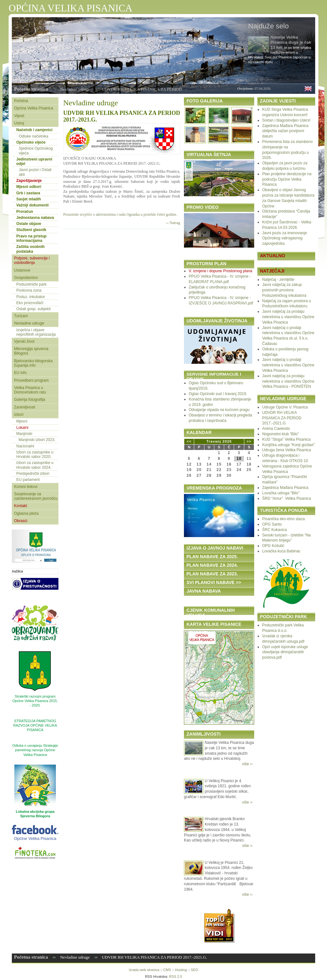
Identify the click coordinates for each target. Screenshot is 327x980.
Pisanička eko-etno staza (283, 519)
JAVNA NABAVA (204, 591)
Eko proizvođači (30, 303)
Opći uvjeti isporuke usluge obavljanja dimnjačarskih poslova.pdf (285, 652)
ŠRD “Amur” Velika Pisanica (287, 498)
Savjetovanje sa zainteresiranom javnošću (36, 496)
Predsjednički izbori (33, 474)
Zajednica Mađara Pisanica (285, 488)
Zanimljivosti (25, 407)
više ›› (247, 764)
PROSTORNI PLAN (206, 264)
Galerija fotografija (30, 400)
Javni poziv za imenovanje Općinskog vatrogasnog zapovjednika (285, 238)
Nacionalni (25, 446)
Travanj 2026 (219, 441)
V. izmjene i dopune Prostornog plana (221, 271)
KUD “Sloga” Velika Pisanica (286, 439)
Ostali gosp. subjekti (33, 309)
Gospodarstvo (26, 278)
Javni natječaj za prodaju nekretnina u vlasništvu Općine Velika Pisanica (288, 317)
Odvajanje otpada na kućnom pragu (219, 410)
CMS (167, 970)
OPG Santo (272, 524)
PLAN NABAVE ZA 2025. (212, 557)
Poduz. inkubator (31, 297)
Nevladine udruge (75, 89)
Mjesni (22, 421)
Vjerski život (24, 341)
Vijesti (19, 116)
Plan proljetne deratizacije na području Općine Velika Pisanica (287, 179)
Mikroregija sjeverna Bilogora (31, 351)
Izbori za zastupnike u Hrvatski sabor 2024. (35, 465)
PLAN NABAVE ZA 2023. (212, 574)
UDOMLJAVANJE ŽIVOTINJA (217, 321)
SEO (194, 970)
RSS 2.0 (175, 976)
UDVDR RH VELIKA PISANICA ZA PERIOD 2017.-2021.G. (282, 418)
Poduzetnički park (31, 284)
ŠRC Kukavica (274, 530)
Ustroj (19, 123)
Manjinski (24, 434)
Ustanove (22, 270)
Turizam (21, 316)
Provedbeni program (31, 380)
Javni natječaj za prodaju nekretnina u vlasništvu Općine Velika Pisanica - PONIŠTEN (288, 381)
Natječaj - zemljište (278, 280)
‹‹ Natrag (173, 223)
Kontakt (21, 506)
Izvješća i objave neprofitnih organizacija (36, 332)
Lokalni (22, 428)
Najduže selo (268, 26)
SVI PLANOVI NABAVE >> (214, 582)
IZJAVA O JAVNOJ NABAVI (215, 548)
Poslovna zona (29, 290)
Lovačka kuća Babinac (281, 551)
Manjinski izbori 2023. (37, 440)
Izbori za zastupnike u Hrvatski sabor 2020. (35, 454)
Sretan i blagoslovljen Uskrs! (286, 120)
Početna (21, 101)
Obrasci (21, 521)
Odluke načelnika (34, 136)
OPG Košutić (273, 546)
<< (189, 441)
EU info (20, 373)
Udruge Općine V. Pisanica (285, 407)
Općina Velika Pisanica (34, 108)
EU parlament (28, 480)
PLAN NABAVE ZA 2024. (212, 565)
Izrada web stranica (144, 970)
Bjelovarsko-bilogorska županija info (33, 363)
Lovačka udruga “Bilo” (281, 493)
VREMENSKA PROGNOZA (214, 488)
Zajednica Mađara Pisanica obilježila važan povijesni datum (285, 131)
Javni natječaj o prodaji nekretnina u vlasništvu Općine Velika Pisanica (288, 365)
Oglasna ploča (26, 513)
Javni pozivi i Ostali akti (35, 172)
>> (249, 441)
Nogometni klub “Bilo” (281, 434)
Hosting (181, 970)
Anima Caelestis (276, 429)
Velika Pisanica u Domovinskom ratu (30, 390)
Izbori (19, 415)
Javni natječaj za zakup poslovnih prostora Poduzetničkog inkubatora (284, 290)
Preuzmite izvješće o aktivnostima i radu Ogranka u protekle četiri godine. (120, 214)
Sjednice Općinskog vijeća (36, 151)
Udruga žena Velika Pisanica (287, 450)
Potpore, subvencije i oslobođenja (32, 260)
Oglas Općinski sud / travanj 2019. (218, 394)
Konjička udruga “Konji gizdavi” (289, 445)
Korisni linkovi (26, 487)
